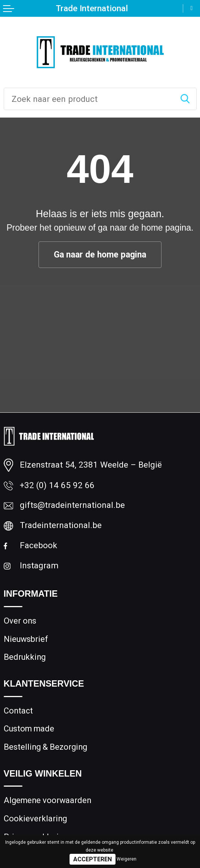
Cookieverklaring (35, 819)
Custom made (29, 729)
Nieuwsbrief (26, 639)
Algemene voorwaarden (47, 800)
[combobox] (89, 99)
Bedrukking (25, 657)
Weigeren (127, 859)
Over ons (20, 621)
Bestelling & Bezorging (45, 747)
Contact (18, 711)
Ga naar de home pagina (100, 255)
